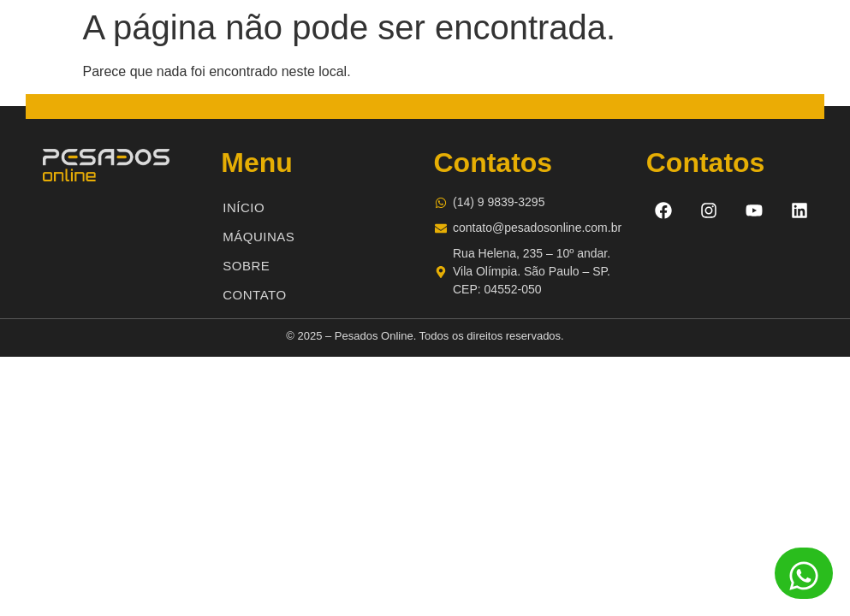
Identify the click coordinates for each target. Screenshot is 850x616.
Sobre (246, 266)
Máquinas (259, 237)
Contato (254, 295)
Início (244, 207)
